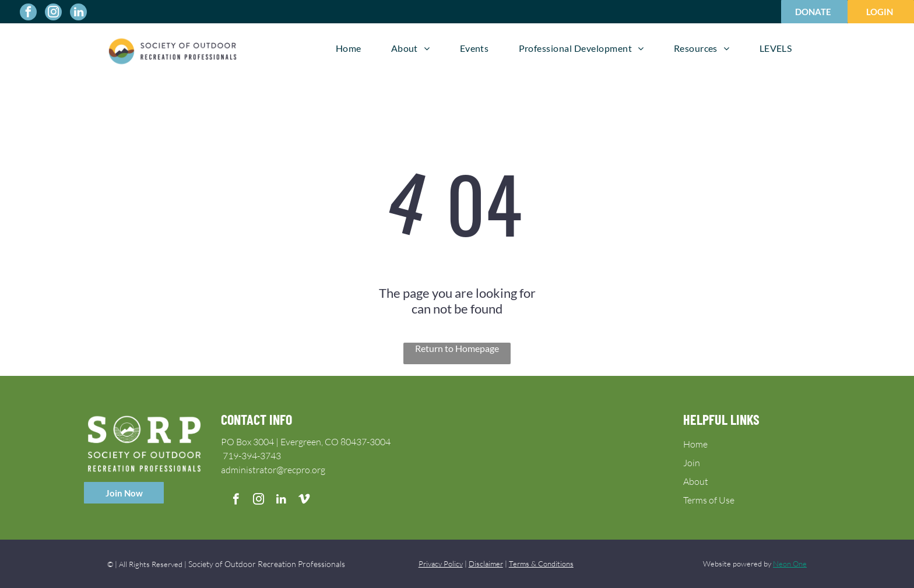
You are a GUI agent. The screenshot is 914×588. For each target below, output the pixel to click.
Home (695, 444)
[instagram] (53, 13)
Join (692, 463)
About (696, 481)
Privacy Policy (441, 564)
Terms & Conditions (541, 564)
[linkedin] (78, 13)
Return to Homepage (457, 348)
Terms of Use (709, 500)
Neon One (790, 564)
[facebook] (28, 13)
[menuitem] (349, 48)
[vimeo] (304, 501)
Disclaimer (486, 564)
